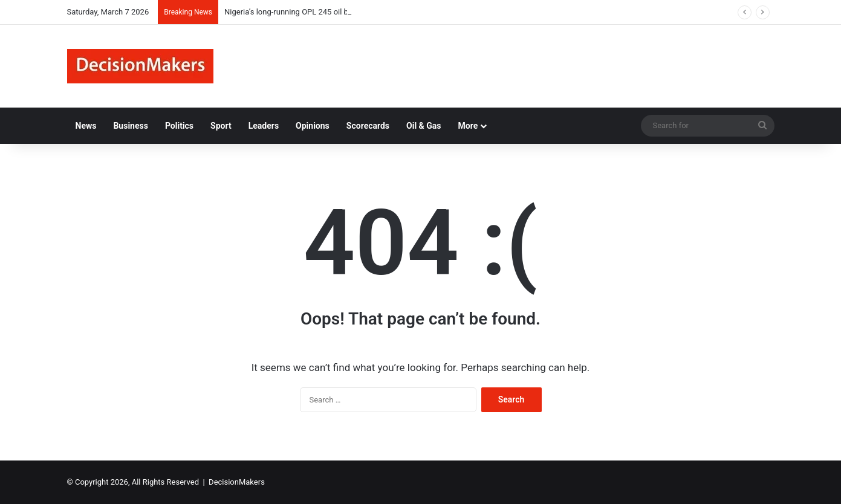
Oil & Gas (424, 126)
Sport (221, 126)
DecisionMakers (237, 482)
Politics (179, 126)
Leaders (264, 126)
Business (130, 126)
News (86, 126)
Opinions (313, 126)
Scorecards (368, 126)
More (468, 126)
